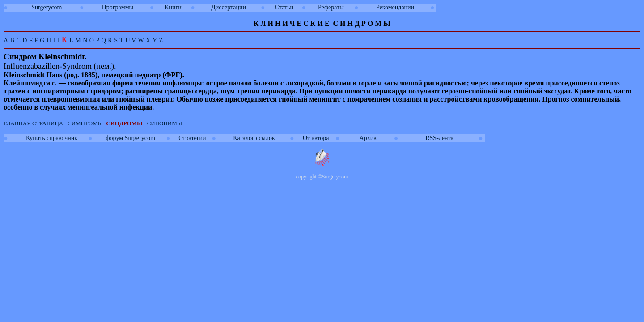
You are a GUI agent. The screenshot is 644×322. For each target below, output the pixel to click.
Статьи (284, 7)
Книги (173, 7)
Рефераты (331, 7)
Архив (368, 138)
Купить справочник (52, 138)
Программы (118, 7)
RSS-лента (439, 138)
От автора (316, 138)
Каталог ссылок (254, 138)
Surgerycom (47, 7)
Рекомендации (395, 7)
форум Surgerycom (131, 138)
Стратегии (192, 138)
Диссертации (229, 7)
